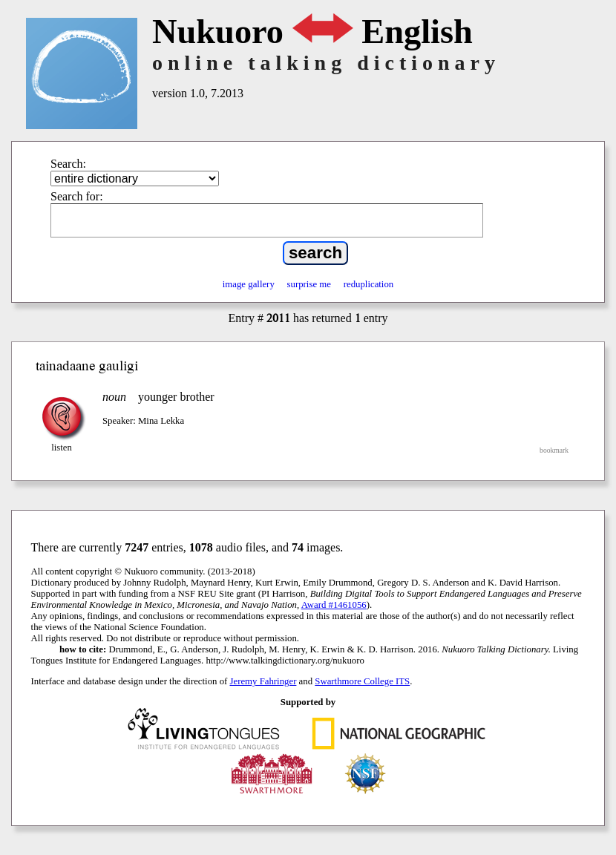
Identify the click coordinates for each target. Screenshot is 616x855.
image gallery (249, 284)
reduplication (369, 284)
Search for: (77, 196)
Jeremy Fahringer (263, 681)
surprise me (309, 284)
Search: (68, 164)
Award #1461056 (334, 605)
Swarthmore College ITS (362, 681)
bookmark (554, 450)
